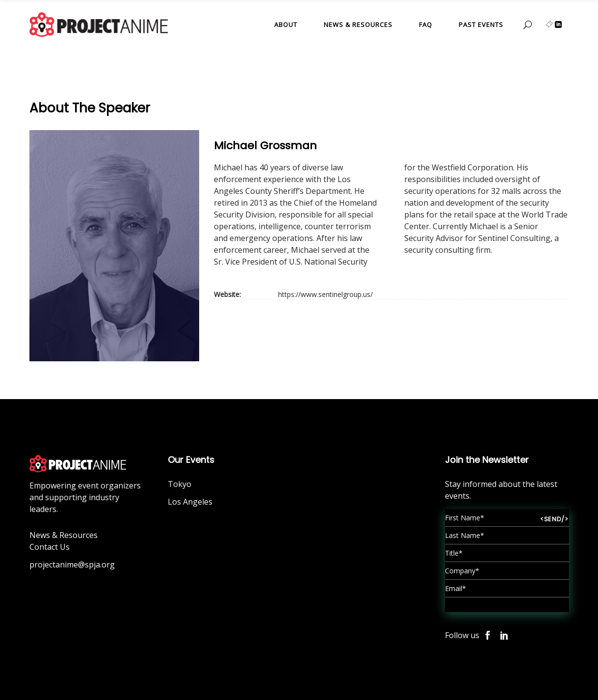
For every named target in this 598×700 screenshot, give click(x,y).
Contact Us (50, 547)
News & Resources (64, 535)
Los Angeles (190, 502)
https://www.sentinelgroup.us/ (325, 294)
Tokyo (180, 484)
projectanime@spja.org (72, 565)
